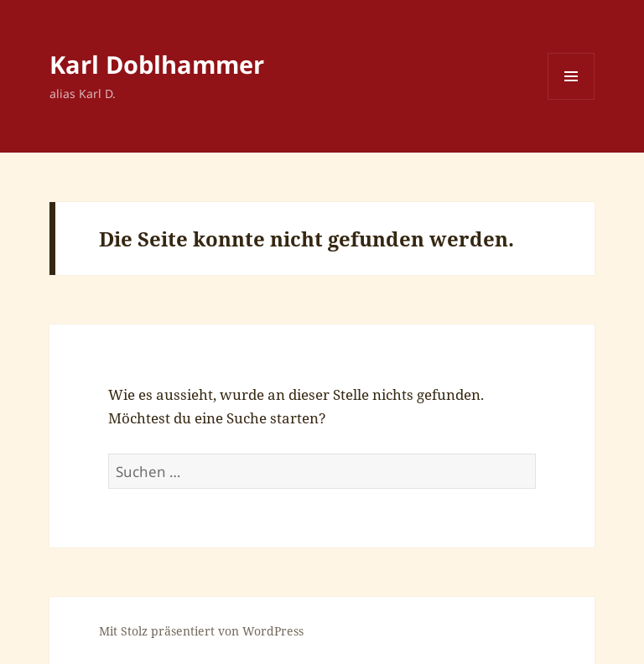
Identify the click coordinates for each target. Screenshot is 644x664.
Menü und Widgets (571, 99)
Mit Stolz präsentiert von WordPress (201, 631)
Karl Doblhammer (157, 64)
